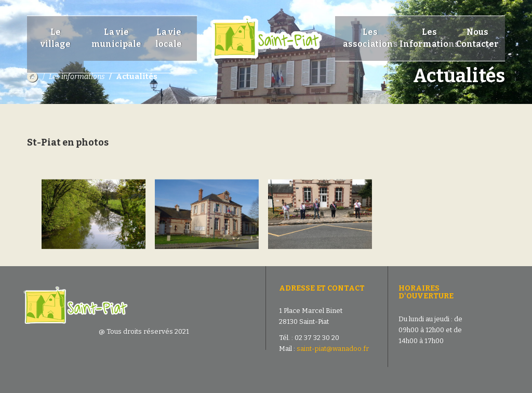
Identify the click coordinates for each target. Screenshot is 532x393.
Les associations (370, 38)
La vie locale (169, 38)
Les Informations (429, 38)
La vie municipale (116, 38)
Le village (56, 44)
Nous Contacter (477, 38)
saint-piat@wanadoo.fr (333, 349)
